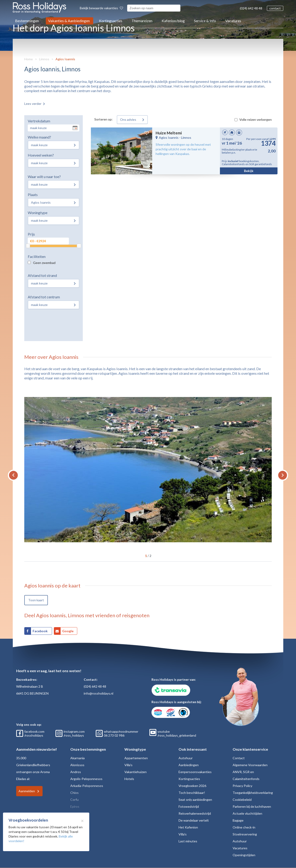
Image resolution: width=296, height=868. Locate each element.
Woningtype (38, 213)
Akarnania (77, 758)
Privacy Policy (242, 786)
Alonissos (77, 765)
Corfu (74, 800)
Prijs (31, 234)
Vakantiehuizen (136, 772)
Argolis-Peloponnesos (86, 779)
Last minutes (188, 841)
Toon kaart (36, 600)
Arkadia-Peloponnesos (87, 786)
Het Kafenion (188, 827)
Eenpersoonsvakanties (195, 772)
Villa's (128, 765)
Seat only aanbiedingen (195, 800)
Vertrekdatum (39, 121)
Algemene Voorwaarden (250, 765)
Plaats (33, 195)
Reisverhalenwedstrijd (195, 813)
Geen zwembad (44, 263)
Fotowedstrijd (189, 806)
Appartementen (136, 758)
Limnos (44, 59)
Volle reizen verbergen (256, 119)
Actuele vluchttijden (247, 813)
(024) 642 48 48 (251, 8)
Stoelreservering (245, 834)
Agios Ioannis (65, 59)
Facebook (40, 631)
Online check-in (244, 827)
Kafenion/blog (173, 21)
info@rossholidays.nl (99, 693)
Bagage (238, 820)
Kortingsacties (111, 21)
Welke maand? (39, 137)
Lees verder (33, 104)
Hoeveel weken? (41, 155)
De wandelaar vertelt (194, 820)
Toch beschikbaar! (192, 793)
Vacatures (233, 21)
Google (68, 631)
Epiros (75, 806)
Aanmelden (27, 791)
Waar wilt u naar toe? (44, 177)
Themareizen (142, 21)
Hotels (129, 779)
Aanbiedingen (189, 765)
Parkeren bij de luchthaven (252, 806)
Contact (239, 758)
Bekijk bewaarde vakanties (101, 8)
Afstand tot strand (42, 275)
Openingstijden (244, 855)
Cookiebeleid (242, 800)
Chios (74, 793)
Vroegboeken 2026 (192, 786)
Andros (76, 772)
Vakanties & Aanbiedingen (69, 21)
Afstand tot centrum (44, 297)
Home (29, 59)
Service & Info (205, 21)
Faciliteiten (37, 256)
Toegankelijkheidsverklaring (253, 793)
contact (275, 8)
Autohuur (186, 758)
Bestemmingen (27, 21)
